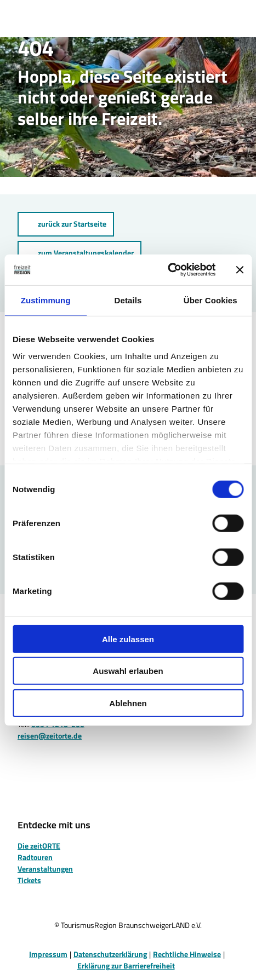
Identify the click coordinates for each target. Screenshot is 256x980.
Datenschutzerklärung (110, 954)
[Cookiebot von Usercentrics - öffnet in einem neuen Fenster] (167, 270)
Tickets (29, 880)
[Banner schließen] (240, 270)
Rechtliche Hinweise (187, 954)
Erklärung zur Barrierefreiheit (126, 965)
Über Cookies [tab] (211, 300)
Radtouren (35, 857)
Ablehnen (128, 703)
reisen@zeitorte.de (50, 736)
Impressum (48, 954)
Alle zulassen (128, 639)
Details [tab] (128, 300)
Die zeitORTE (39, 845)
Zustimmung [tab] (46, 300)
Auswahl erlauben (128, 671)
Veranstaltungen (45, 868)
